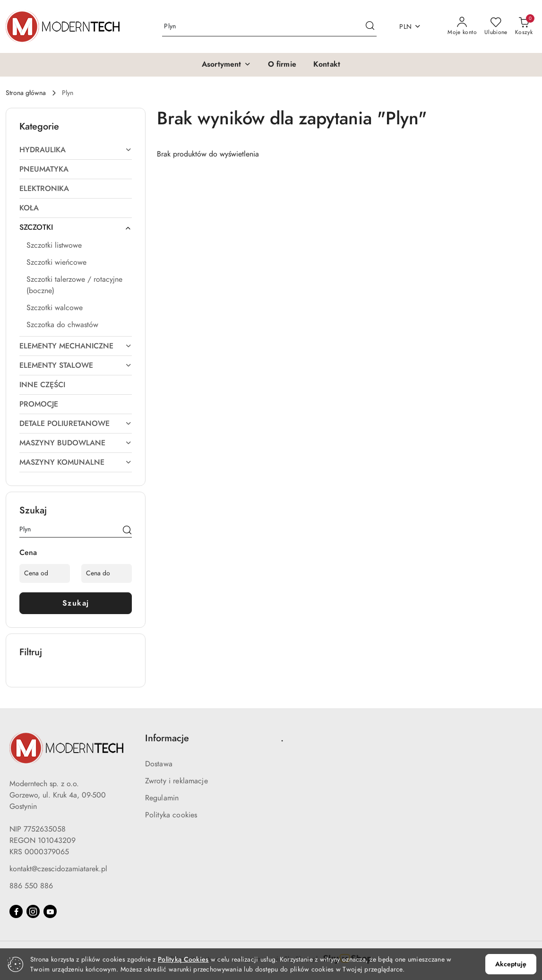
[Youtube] (50, 911)
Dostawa (159, 764)
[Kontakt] (327, 65)
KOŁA (29, 208)
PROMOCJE (39, 404)
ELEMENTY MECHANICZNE (76, 346)
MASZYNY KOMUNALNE (76, 462)
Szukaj (76, 603)
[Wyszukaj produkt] (269, 27)
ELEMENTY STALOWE (76, 365)
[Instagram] (33, 911)
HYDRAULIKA (76, 150)
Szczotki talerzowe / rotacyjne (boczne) (74, 285)
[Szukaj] (127, 531)
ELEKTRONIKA (44, 189)
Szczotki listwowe (54, 245)
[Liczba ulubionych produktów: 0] (496, 26)
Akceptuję (511, 964)
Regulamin (162, 798)
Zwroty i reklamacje (176, 781)
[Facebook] (16, 911)
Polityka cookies (171, 815)
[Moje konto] (462, 26)
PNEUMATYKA (44, 169)
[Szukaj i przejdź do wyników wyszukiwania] (370, 26)
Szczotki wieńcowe (56, 262)
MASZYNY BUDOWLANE (76, 443)
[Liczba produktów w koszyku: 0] (524, 26)
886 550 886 (31, 886)
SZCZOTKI (76, 227)
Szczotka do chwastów (62, 325)
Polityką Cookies (183, 959)
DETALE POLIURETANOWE (76, 424)
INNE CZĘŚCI (42, 385)
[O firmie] (282, 65)
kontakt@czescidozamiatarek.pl (58, 869)
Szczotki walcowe (55, 308)
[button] (226, 65)
